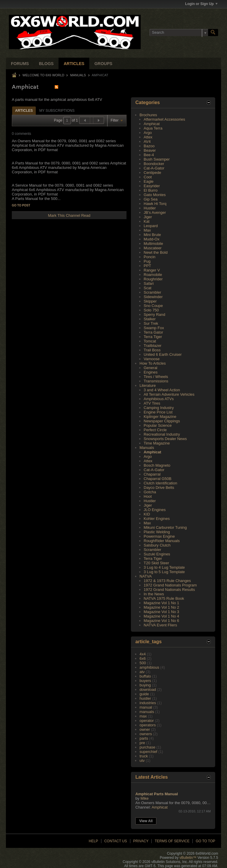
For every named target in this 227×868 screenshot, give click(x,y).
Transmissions (156, 381)
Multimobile (153, 244)
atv (142, 672)
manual (146, 707)
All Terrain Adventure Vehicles (169, 394)
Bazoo (149, 146)
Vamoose (152, 359)
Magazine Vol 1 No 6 (161, 621)
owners (146, 734)
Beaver (150, 150)
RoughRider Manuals (162, 541)
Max (147, 230)
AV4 (147, 142)
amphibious (149, 667)
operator (147, 721)
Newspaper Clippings (162, 421)
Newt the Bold (156, 252)
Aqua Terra (153, 128)
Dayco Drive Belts (159, 488)
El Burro (151, 190)
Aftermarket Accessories (164, 119)
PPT (147, 266)
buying (145, 685)
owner (145, 729)
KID (147, 514)
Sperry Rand (154, 315)
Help (93, 841)
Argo (148, 133)
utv (142, 760)
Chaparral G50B (158, 479)
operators (148, 725)
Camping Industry (159, 408)
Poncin (150, 257)
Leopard (151, 226)
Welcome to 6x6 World (43, 75)
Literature (148, 385)
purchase (147, 747)
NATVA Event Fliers (160, 625)
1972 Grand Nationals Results (169, 590)
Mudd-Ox (151, 239)
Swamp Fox (154, 328)
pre (142, 743)
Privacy (141, 841)
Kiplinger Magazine (160, 417)
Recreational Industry (162, 434)
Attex (148, 137)
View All (146, 821)
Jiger (148, 217)
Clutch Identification (160, 483)
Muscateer (153, 248)
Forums (20, 64)
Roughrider (153, 279)
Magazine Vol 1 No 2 (161, 607)
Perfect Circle (155, 430)
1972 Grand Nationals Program (170, 585)
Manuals (78, 75)
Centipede (152, 173)
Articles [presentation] (24, 111)
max (143, 716)
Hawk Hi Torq (155, 204)
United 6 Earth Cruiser (163, 354)
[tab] (24, 110)
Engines (151, 372)
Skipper (150, 301)
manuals (147, 712)
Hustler (150, 208)
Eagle (149, 181)
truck (144, 756)
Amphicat (152, 124)
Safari (149, 283)
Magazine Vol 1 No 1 (161, 603)
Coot (148, 177)
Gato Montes (155, 195)
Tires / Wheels (156, 377)
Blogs (46, 64)
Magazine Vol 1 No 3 (161, 612)
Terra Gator (153, 332)
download (148, 690)
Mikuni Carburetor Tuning (165, 527)
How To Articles (153, 363)
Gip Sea (151, 199)
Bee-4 (149, 155)
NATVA (146, 576)
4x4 (143, 654)
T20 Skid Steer (156, 563)
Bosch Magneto (157, 465)
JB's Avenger (155, 212)
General (150, 368)
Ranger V (152, 270)
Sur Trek (151, 323)
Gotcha (150, 492)
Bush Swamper (157, 159)
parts (144, 738)
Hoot (148, 496)
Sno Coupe (153, 306)
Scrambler (152, 292)
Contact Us (116, 841)
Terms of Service (172, 841)
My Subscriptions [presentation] (57, 111)
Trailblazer (153, 346)
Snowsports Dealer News (165, 439)
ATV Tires (152, 403)
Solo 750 (151, 310)
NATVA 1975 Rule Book (164, 598)
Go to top (205, 841)
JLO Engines (155, 510)
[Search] (179, 33)
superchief (148, 752)
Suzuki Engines (157, 554)
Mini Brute (152, 235)
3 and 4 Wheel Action (162, 390)
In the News (154, 594)
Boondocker (154, 164)
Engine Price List (158, 412)
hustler (145, 698)
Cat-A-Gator (154, 168)
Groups (103, 64)
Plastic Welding (157, 532)
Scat (147, 288)
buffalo (145, 676)
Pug (147, 261)
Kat (147, 221)
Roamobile (153, 275)
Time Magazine (157, 443)
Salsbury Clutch (157, 545)
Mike (144, 798)
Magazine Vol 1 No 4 (161, 616)
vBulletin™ (188, 858)
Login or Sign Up (201, 4)
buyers (145, 681)
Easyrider (152, 186)
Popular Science (158, 425)
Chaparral (152, 474)
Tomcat (150, 341)
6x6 (143, 658)
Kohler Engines (157, 519)
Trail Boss (152, 350)
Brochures (148, 115)
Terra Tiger (153, 337)
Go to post (21, 205)
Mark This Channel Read (69, 215)
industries (148, 703)
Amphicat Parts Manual (157, 794)
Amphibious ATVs (159, 399)
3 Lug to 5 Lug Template (164, 572)
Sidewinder (153, 297)
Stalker (150, 319)
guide (144, 694)
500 (143, 663)
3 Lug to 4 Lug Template (164, 567)
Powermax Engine (159, 536)
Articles (74, 64)
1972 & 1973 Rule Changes (167, 581)
